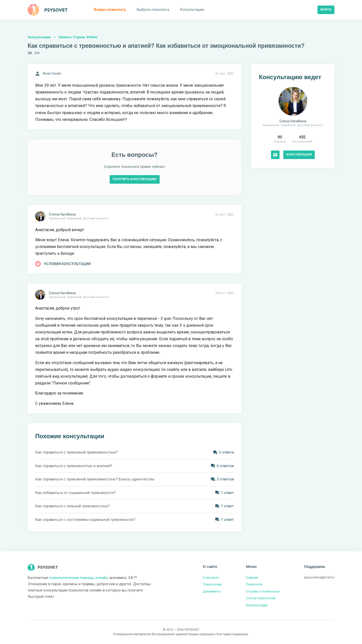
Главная (252, 578)
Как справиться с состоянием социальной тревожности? (85, 520)
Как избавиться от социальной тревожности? (75, 493)
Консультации (39, 37)
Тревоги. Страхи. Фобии (78, 37)
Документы (212, 591)
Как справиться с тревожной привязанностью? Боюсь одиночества (95, 479)
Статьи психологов (261, 598)
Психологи (254, 584)
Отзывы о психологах (263, 591)
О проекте (211, 578)
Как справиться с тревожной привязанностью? (77, 452)
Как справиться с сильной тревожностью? (73, 506)
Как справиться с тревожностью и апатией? (74, 466)
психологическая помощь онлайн (78, 578)
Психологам (212, 584)
